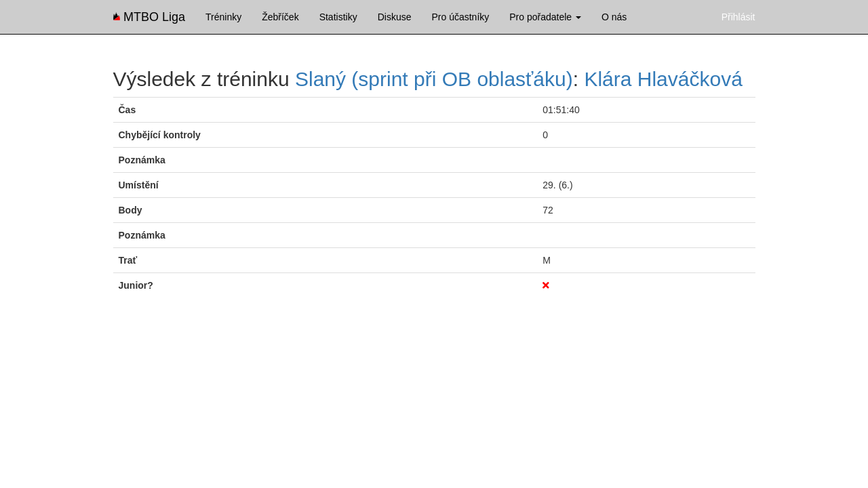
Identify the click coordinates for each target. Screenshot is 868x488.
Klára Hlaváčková (663, 79)
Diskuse (395, 17)
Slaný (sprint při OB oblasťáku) (434, 79)
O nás (614, 17)
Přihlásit (738, 17)
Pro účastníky (460, 17)
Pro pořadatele (545, 17)
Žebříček (280, 17)
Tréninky (223, 17)
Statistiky (338, 17)
